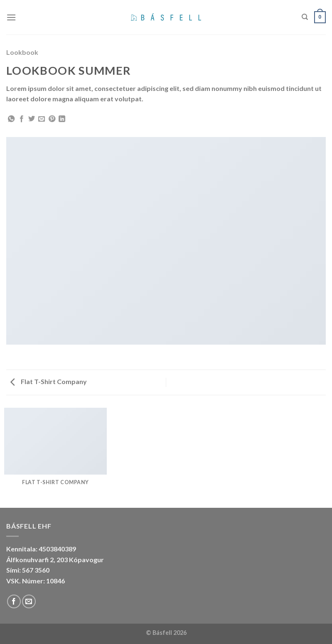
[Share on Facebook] (22, 119)
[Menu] (11, 17)
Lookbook (22, 52)
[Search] (305, 17)
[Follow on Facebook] (14, 601)
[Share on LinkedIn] (62, 119)
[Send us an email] (29, 601)
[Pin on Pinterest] (52, 119)
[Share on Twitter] (32, 119)
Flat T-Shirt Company (49, 381)
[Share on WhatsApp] (11, 119)
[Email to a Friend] (42, 119)
